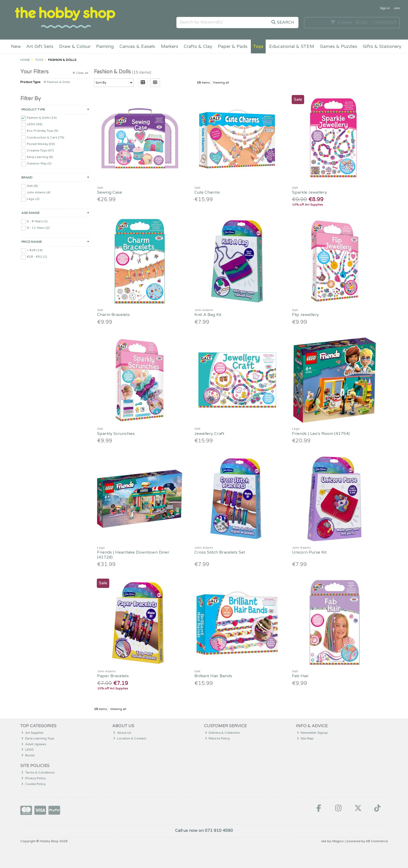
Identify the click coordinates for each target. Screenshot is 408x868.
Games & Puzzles (339, 46)
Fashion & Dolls (57, 82)
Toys (258, 46)
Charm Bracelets (113, 315)
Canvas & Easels (137, 46)
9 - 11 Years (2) (38, 228)
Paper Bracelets (113, 676)
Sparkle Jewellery (310, 192)
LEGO (28, 750)
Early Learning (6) (40, 157)
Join (397, 8)
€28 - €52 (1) (37, 257)
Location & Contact (130, 738)
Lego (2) (33, 199)
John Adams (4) (39, 192)
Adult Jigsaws (34, 744)
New (16, 46)
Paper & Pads (233, 46)
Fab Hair (300, 676)
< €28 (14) (35, 250)
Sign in (385, 8)
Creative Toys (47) (40, 150)
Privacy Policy (33, 778)
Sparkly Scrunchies (116, 434)
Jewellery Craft (209, 434)
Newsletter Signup (313, 733)
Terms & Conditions (38, 772)
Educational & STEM (292, 46)
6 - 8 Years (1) (37, 221)
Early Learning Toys (38, 738)
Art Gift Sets (40, 46)
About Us (122, 733)
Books (28, 755)
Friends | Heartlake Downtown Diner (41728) (133, 555)
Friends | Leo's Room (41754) (321, 434)
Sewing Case (110, 192)
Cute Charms (207, 192)
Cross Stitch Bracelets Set (220, 552)
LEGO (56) (35, 124)
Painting (105, 46)
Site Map (305, 738)
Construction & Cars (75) (46, 137)
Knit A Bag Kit (208, 315)
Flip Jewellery (305, 315)
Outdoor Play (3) (39, 163)
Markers (170, 46)
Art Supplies (32, 733)
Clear (80, 73)
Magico (338, 841)
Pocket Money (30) (41, 144)
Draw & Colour (75, 46)
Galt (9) (32, 186)
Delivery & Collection (223, 733)
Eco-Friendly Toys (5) (43, 131)
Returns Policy (218, 738)
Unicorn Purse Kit (309, 552)
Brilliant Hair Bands (213, 676)
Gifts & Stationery (382, 46)
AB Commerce (377, 841)
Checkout (385, 22)
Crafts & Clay (198, 46)
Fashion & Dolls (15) (42, 118)
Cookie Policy (33, 784)
